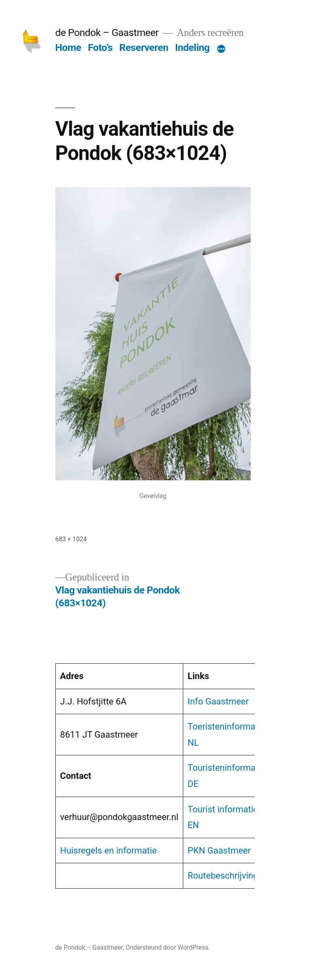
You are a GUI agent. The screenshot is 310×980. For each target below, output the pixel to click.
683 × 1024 (71, 539)
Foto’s (100, 47)
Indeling (193, 47)
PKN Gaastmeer (219, 851)
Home (68, 47)
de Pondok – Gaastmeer (107, 33)
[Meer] (221, 49)
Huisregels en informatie (109, 851)
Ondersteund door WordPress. (168, 947)
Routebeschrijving (223, 876)
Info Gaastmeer (218, 701)
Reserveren (144, 47)
